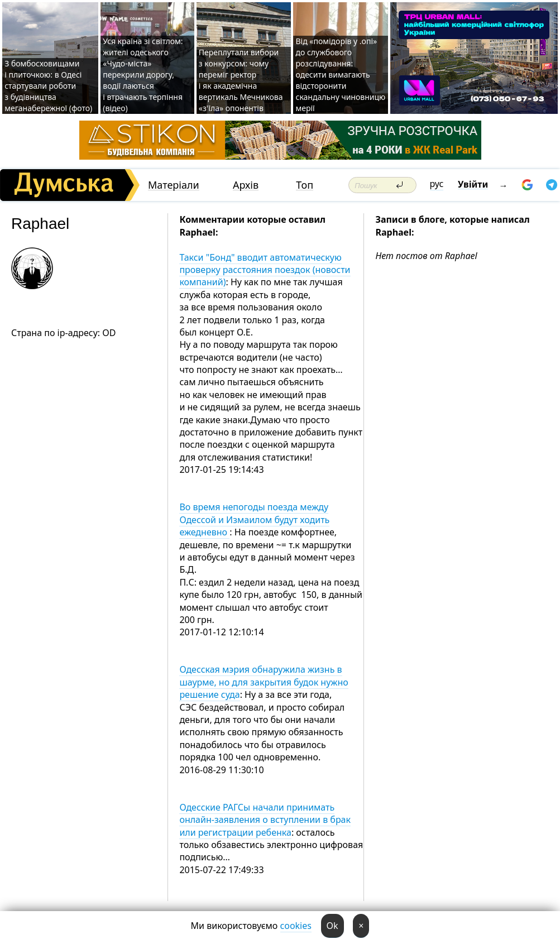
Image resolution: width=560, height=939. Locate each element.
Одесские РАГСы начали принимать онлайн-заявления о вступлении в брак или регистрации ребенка (265, 820)
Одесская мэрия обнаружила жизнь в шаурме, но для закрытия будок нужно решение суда (264, 682)
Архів (246, 185)
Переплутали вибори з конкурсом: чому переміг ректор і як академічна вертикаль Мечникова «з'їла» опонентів (241, 80)
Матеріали (174, 185)
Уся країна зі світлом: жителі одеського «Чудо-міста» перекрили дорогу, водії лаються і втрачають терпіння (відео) (143, 75)
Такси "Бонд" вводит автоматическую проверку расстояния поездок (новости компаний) (265, 270)
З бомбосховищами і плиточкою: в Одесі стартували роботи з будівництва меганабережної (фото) (48, 86)
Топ (305, 185)
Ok (332, 926)
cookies (296, 926)
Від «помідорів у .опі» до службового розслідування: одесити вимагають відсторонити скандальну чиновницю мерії (340, 75)
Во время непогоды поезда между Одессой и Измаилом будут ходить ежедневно (254, 519)
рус (437, 184)
